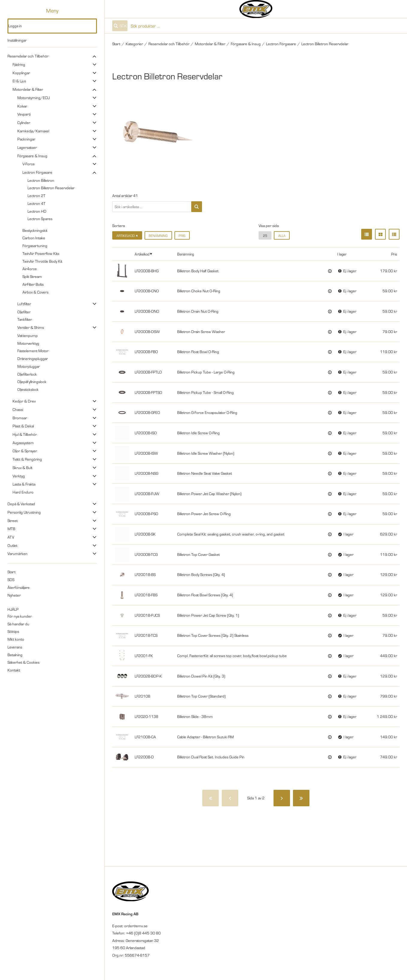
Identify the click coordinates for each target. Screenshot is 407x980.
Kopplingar (21, 73)
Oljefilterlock (27, 374)
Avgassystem (23, 443)
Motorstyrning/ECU (34, 98)
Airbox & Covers (35, 292)
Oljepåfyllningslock (32, 382)
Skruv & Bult (22, 468)
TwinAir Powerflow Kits (41, 253)
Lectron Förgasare (37, 172)
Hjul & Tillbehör (25, 434)
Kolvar (22, 106)
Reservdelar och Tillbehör (28, 56)
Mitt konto (16, 639)
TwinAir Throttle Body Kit (42, 261)
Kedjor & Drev (24, 401)
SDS (11, 580)
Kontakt (14, 670)
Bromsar (20, 418)
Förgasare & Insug (32, 156)
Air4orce (30, 269)
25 (265, 236)
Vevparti (24, 114)
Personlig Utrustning (24, 512)
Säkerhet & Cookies (23, 662)
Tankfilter (25, 319)
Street (13, 521)
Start (12, 572)
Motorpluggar (29, 366)
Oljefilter (24, 312)
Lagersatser (27, 147)
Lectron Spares (40, 219)
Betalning (15, 655)
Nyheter (14, 595)
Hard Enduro (23, 492)
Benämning (158, 236)
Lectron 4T (37, 203)
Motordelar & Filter (28, 89)
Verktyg (19, 476)
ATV (11, 537)
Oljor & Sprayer (25, 451)
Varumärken (18, 553)
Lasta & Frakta (24, 484)
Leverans (15, 647)
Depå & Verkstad (21, 504)
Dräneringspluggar (33, 359)
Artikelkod (142, 254)
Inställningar (17, 40)
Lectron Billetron (41, 180)
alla (282, 236)
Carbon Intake (34, 238)
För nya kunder (20, 616)
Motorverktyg (28, 343)
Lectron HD (37, 211)
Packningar (26, 139)
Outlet (12, 545)
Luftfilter (24, 304)
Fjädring (19, 64)
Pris (182, 236)
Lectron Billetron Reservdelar (51, 188)
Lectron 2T (37, 196)
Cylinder (24, 123)
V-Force (29, 164)
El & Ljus (19, 81)
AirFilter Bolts (33, 284)
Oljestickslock (28, 389)
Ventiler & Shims (31, 327)
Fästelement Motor (33, 351)
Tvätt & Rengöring (27, 459)
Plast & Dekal (23, 426)
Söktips (13, 631)
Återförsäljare (19, 587)
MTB (11, 529)
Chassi (18, 409)
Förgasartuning (35, 246)
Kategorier (134, 44)
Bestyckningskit (35, 230)
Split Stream (32, 276)
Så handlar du (18, 624)
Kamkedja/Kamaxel (33, 131)
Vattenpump (28, 335)
